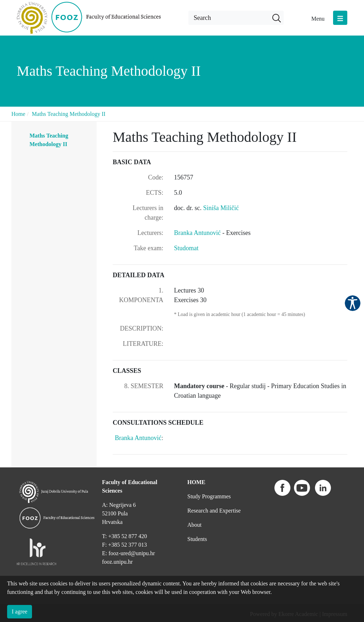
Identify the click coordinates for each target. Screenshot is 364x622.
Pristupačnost (353, 303)
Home (18, 114)
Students (197, 539)
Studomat (186, 248)
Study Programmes (209, 496)
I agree (20, 612)
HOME (196, 482)
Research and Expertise (214, 511)
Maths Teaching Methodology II (69, 114)
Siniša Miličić (221, 208)
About (194, 525)
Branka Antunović (198, 233)
